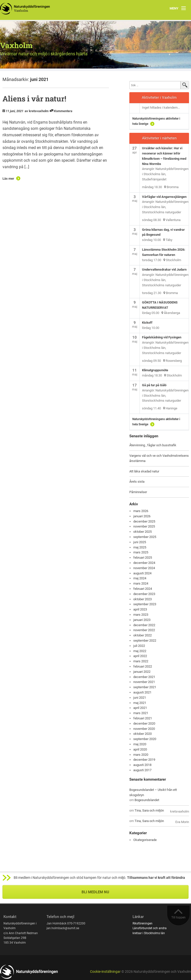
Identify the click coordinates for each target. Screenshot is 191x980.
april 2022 (140, 656)
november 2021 (144, 682)
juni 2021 (140, 698)
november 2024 (144, 568)
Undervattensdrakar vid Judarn (164, 269)
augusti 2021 (142, 692)
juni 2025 (140, 542)
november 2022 (144, 630)
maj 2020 (140, 744)
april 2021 (140, 708)
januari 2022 (142, 672)
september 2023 (145, 604)
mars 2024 (141, 583)
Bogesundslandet (147, 800)
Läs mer (8, 179)
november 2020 (144, 729)
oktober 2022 (143, 635)
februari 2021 (143, 718)
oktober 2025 (143, 532)
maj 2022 (140, 651)
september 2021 (145, 687)
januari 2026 (142, 516)
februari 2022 (143, 666)
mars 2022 (141, 661)
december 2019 (144, 760)
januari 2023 (142, 620)
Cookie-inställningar (105, 972)
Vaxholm (16, 45)
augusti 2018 (142, 765)
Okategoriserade (145, 840)
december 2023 (144, 594)
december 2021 (144, 677)
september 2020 (145, 739)
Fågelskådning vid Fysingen (162, 337)
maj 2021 (140, 703)
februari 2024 (143, 589)
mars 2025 (141, 552)
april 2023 (140, 609)
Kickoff (147, 323)
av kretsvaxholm (37, 111)
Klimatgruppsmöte (155, 370)
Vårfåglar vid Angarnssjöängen (164, 197)
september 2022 (145, 641)
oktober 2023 (143, 599)
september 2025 (145, 537)
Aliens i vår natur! (34, 99)
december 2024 (144, 563)
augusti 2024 (142, 573)
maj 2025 (140, 547)
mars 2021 (141, 713)
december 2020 (144, 723)
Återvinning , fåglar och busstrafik (153, 445)
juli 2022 (139, 646)
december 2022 (144, 625)
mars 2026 (141, 511)
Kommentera (63, 111)
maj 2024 (140, 578)
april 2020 (140, 749)
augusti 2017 (142, 770)
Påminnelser (138, 492)
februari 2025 (143, 558)
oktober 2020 (143, 734)
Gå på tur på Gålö (154, 385)
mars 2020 (141, 755)
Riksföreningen (143, 923)
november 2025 (144, 526)
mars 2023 (141, 615)
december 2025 (144, 521)
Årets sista (137, 482)
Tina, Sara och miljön (149, 810)
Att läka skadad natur (144, 471)
